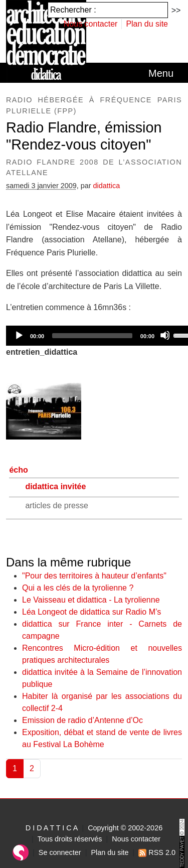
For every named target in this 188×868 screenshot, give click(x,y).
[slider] (92, 336)
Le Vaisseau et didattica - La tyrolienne (91, 600)
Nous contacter (91, 24)
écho (18, 470)
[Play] (19, 335)
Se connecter (60, 852)
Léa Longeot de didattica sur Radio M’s (91, 612)
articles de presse (56, 505)
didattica (107, 186)
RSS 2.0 (157, 852)
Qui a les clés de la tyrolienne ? (78, 588)
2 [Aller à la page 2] (32, 768)
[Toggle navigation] (161, 73)
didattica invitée (55, 486)
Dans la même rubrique (68, 562)
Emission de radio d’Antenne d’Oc (82, 720)
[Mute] (165, 335)
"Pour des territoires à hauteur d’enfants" (94, 576)
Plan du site (147, 24)
